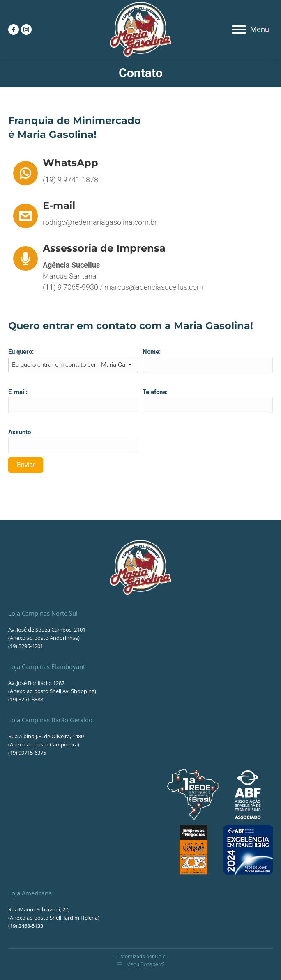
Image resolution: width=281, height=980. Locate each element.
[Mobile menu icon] (250, 30)
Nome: (152, 352)
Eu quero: (21, 352)
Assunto (20, 432)
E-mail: (18, 392)
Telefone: (155, 392)
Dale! (161, 956)
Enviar (26, 465)
